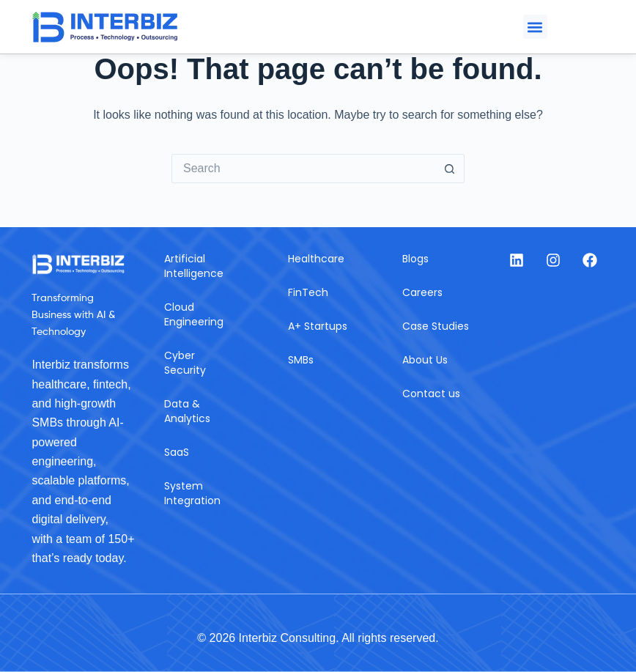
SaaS (177, 452)
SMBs (301, 360)
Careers (422, 292)
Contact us (431, 394)
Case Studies (436, 326)
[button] (535, 27)
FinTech (308, 292)
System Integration (192, 493)
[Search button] (450, 169)
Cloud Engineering (194, 314)
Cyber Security (185, 363)
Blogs (415, 259)
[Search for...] (303, 169)
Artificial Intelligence (194, 266)
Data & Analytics (187, 411)
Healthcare (316, 259)
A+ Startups (318, 326)
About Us (425, 360)
